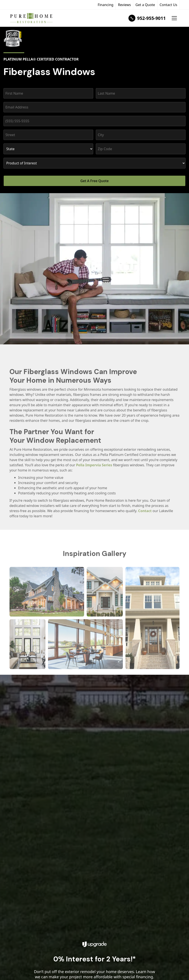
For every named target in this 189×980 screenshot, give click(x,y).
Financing (106, 5)
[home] (32, 18)
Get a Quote (145, 5)
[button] (174, 18)
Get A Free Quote (95, 181)
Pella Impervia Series (94, 469)
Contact (145, 515)
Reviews (124, 5)
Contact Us (168, 5)
